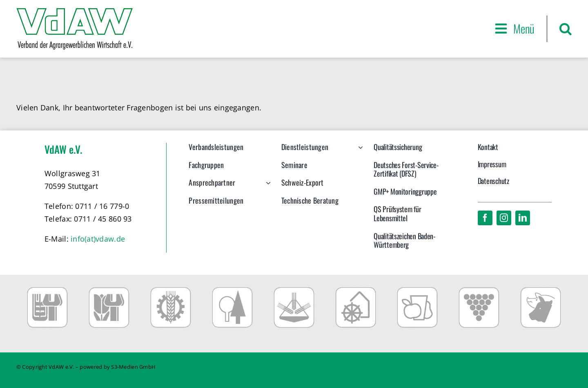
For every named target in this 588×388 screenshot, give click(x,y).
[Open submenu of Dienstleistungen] (359, 151)
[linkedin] (523, 218)
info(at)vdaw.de (98, 239)
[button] (566, 29)
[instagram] (504, 218)
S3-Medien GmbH (133, 367)
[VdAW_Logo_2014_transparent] (75, 12)
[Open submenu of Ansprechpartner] (266, 187)
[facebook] (485, 218)
